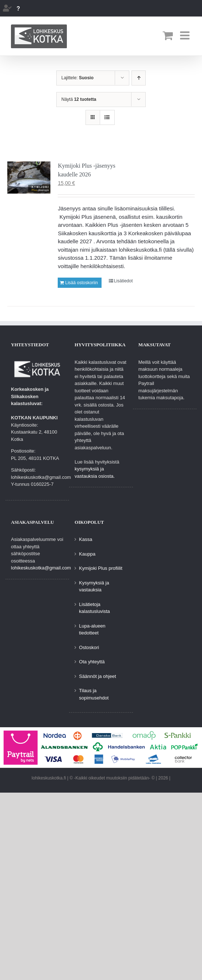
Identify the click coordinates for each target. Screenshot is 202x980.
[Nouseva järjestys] (139, 78)
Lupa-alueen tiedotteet (92, 630)
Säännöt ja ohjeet (97, 676)
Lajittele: (77, 78)
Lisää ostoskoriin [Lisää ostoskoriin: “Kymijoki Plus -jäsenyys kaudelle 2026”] (81, 283)
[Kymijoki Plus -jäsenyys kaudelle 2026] (29, 178)
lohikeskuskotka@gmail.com (41, 568)
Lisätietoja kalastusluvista (94, 608)
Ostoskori (89, 647)
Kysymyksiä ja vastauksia (94, 586)
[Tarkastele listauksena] (107, 117)
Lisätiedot (123, 281)
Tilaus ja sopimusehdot (94, 694)
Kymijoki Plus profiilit (100, 568)
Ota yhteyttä (92, 662)
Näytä (79, 99)
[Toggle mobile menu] (186, 35)
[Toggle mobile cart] (168, 35)
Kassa (85, 539)
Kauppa (87, 554)
